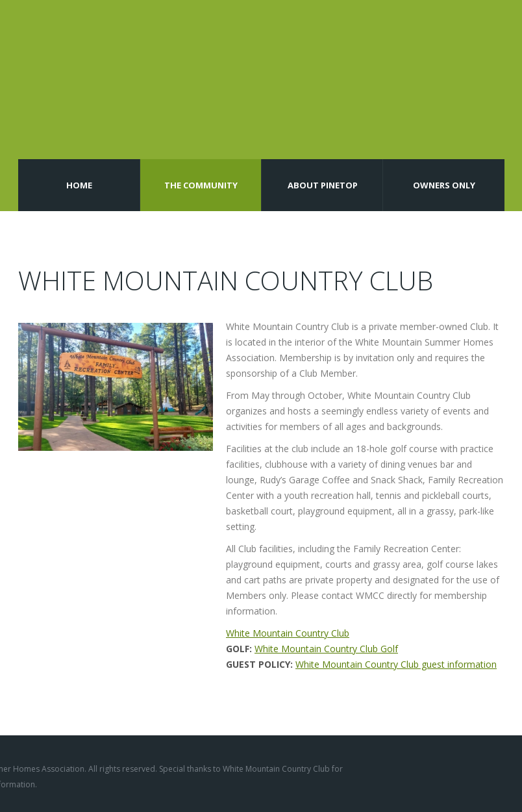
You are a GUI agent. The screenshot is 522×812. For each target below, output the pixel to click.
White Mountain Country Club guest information (396, 664)
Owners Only (444, 185)
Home (79, 185)
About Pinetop (323, 185)
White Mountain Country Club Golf (326, 649)
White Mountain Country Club (288, 633)
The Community (201, 185)
